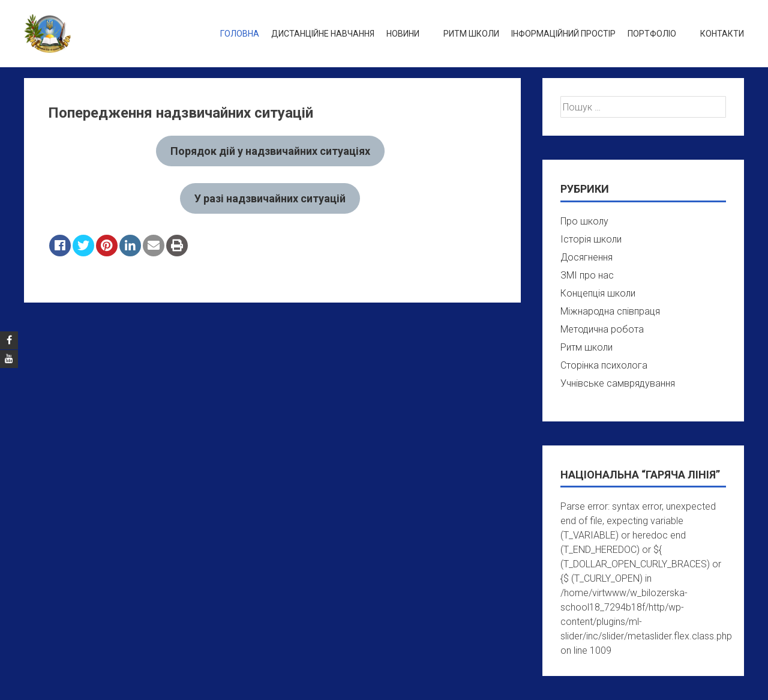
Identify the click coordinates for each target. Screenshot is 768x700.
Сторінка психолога (604, 365)
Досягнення (586, 257)
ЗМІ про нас (587, 275)
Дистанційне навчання (323, 34)
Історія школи (591, 239)
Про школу (584, 221)
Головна (240, 34)
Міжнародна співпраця (610, 311)
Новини (403, 34)
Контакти (722, 34)
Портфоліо (652, 34)
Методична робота (602, 329)
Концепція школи (598, 293)
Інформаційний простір (563, 34)
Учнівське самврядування (618, 383)
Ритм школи (471, 34)
